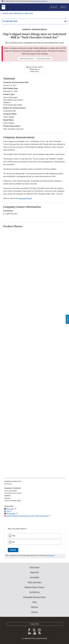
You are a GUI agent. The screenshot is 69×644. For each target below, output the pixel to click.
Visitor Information (34, 582)
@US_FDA (10, 509)
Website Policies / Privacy (34, 587)
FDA (8, 511)
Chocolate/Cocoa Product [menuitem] (13, 493)
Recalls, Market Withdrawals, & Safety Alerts (18, 13)
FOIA (34, 602)
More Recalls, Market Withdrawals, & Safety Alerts (34, 69)
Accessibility (34, 577)
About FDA (34, 572)
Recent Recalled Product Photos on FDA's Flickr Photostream (27, 516)
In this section (10, 21)
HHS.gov (34, 607)
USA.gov (34, 612)
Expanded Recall (25, 198)
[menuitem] (34, 483)
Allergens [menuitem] (7, 498)
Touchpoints (50, 555)
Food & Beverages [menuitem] (11, 491)
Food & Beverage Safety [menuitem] (13, 501)
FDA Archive (34, 567)
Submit (13, 550)
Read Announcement (26, 59)
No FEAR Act (34, 592)
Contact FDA (34, 624)
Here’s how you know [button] (41, 1)
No (14, 542)
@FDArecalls (11, 514)
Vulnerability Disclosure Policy (34, 597)
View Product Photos (44, 59)
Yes (14, 536)
